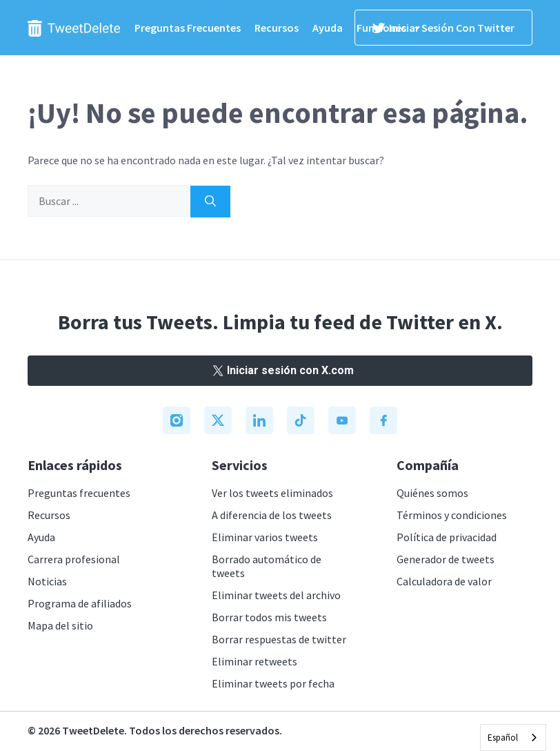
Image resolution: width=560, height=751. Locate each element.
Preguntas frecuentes (188, 28)
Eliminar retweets (254, 661)
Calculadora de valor (444, 581)
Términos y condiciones (452, 515)
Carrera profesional (74, 559)
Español (503, 738)
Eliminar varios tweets (265, 537)
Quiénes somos (432, 493)
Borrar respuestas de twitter (279, 639)
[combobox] (513, 738)
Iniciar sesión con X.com (280, 370)
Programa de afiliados (80, 603)
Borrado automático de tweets (267, 566)
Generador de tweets (446, 559)
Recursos (277, 28)
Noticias (47, 581)
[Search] (210, 202)
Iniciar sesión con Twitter (443, 28)
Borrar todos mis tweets (269, 617)
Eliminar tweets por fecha (273, 683)
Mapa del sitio (60, 625)
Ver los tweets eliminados (272, 493)
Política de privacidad (447, 537)
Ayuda (328, 28)
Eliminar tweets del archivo (276, 595)
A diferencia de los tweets (272, 515)
